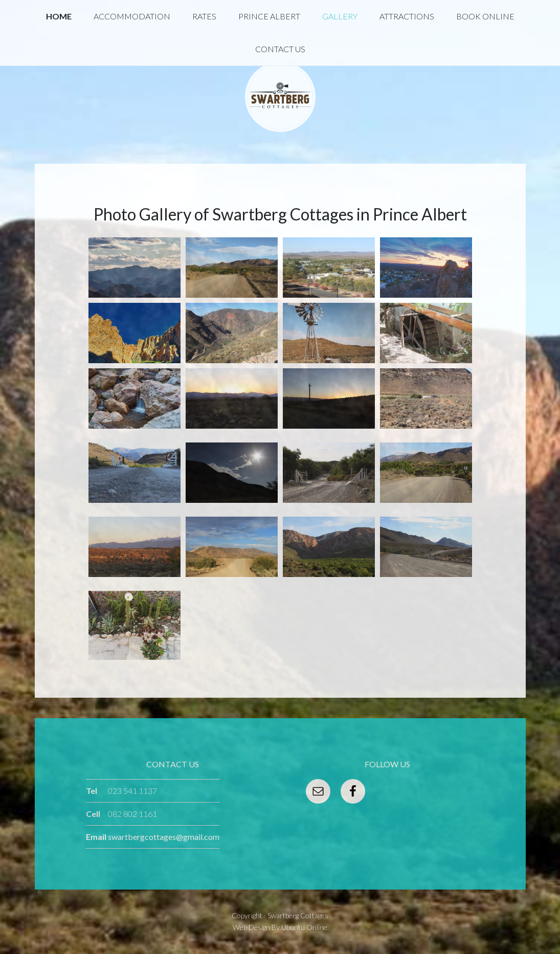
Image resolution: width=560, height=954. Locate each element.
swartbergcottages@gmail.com (164, 837)
